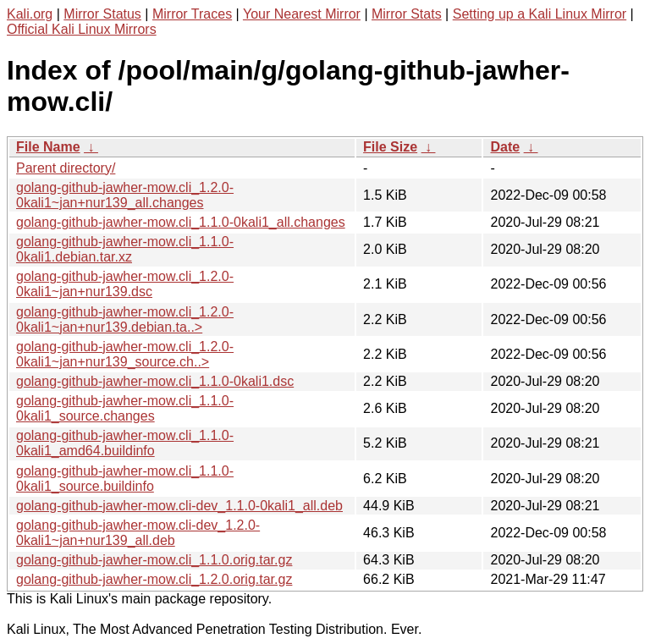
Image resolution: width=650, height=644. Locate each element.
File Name (48, 147)
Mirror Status (102, 14)
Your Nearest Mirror (302, 14)
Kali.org (30, 14)
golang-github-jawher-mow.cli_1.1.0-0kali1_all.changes (181, 222)
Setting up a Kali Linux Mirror (540, 14)
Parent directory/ (66, 168)
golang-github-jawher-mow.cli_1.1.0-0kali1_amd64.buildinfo (125, 443)
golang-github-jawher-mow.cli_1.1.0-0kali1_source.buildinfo (125, 479)
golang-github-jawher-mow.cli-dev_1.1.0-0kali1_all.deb (179, 506)
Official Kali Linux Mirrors (82, 29)
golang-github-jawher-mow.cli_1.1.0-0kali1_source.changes (125, 408)
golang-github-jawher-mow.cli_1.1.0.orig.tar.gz (154, 560)
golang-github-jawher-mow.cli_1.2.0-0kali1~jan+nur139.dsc (125, 284)
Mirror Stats (407, 14)
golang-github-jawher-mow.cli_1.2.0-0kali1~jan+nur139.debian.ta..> (125, 319)
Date (505, 147)
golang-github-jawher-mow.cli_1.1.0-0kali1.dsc (155, 381)
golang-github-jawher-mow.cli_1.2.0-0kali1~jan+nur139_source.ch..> (125, 354)
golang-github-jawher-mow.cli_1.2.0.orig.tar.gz (154, 579)
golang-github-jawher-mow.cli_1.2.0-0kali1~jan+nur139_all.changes (125, 195)
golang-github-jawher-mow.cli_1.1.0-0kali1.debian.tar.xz (125, 249)
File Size (390, 147)
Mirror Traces (192, 14)
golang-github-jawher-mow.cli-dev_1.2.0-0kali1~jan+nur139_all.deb (138, 533)
